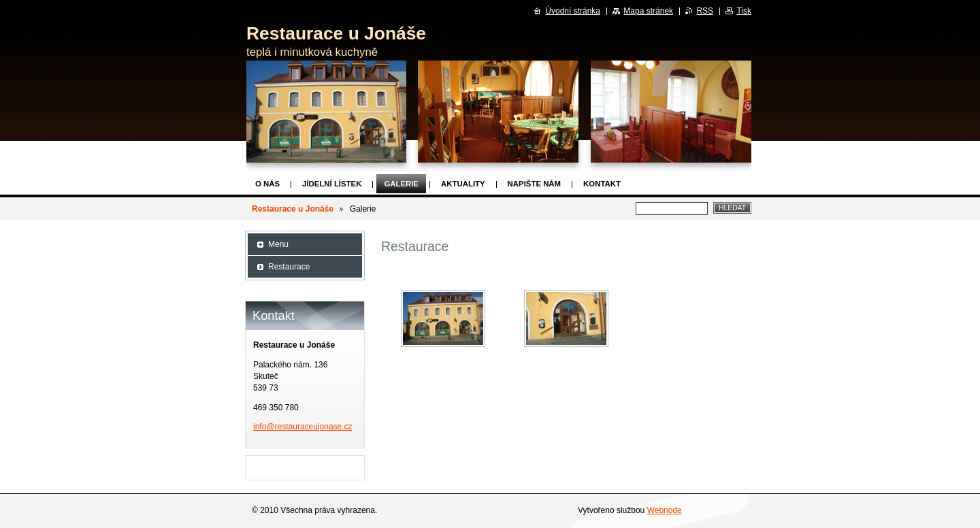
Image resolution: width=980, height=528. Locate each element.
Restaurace (289, 267)
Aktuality (463, 184)
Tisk (744, 11)
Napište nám (534, 184)
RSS (705, 11)
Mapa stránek (648, 11)
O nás (267, 184)
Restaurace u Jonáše (293, 209)
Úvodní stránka (573, 11)
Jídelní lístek (332, 184)
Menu (278, 244)
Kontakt (602, 184)
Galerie (401, 184)
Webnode (665, 510)
